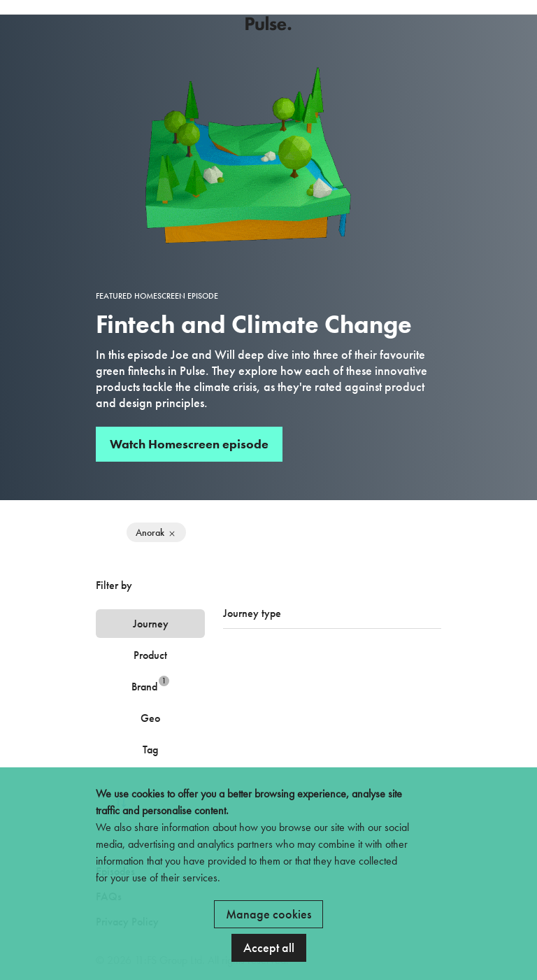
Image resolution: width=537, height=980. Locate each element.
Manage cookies (268, 914)
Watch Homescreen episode (189, 444)
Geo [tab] (150, 718)
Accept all (269, 947)
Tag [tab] (150, 750)
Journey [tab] (151, 624)
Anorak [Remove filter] (156, 532)
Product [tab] (150, 655)
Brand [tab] (150, 684)
